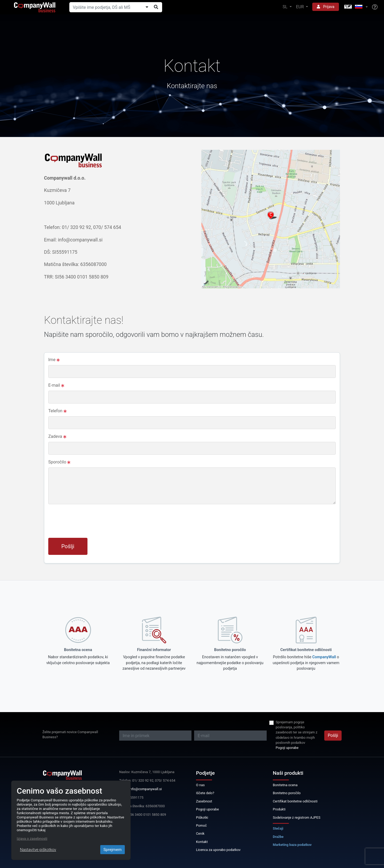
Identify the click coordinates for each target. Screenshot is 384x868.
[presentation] (89, 523)
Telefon (57, 411)
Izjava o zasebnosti (32, 838)
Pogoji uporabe (287, 748)
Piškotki (202, 817)
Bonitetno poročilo (287, 793)
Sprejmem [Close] (113, 850)
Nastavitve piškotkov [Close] (38, 850)
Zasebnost (204, 801)
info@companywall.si (146, 789)
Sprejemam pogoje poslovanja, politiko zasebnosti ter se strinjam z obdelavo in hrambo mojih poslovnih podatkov (297, 732)
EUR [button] (300, 7)
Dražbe (278, 837)
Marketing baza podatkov (292, 845)
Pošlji (68, 546)
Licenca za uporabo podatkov (218, 850)
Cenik (200, 833)
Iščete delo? (205, 793)
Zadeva (57, 436)
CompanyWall (324, 657)
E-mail (56, 385)
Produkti (279, 809)
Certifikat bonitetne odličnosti (295, 801)
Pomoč (201, 825)
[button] (355, 7)
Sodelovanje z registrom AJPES (297, 817)
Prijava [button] (326, 7)
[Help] (375, 7)
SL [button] (286, 7)
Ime (54, 360)
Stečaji (278, 828)
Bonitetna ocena (285, 785)
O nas (200, 785)
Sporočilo (59, 462)
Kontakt (202, 842)
